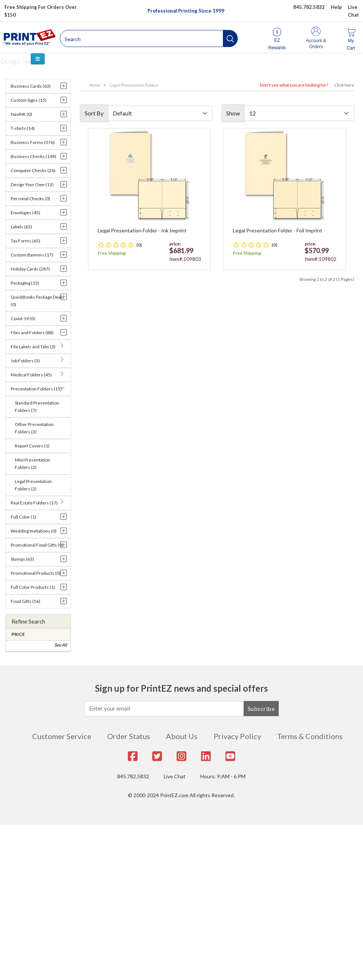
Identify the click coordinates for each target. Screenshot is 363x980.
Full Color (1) (23, 517)
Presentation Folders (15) (36, 389)
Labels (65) (21, 227)
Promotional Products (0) (36, 573)
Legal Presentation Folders (134, 85)
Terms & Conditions (310, 736)
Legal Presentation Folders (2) (33, 485)
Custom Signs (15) (29, 100)
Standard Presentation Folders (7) (37, 407)
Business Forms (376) (33, 142)
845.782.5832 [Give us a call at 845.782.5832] (309, 7)
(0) (139, 245)
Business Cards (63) (31, 86)
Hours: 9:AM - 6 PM (223, 776)
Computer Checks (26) (33, 170)
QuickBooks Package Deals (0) (37, 301)
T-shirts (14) (23, 128)
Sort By (94, 113)
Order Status (129, 736)
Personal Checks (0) (30, 199)
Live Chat (175, 776)
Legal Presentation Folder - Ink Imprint (142, 231)
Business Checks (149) (33, 156)
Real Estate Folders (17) (34, 503)
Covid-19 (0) (23, 318)
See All (61, 645)
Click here (344, 85)
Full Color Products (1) (33, 587)
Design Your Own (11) (32, 184)
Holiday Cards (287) (30, 269)
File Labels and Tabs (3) (33, 347)
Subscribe (261, 709)
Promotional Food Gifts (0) (37, 545)
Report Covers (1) (32, 446)
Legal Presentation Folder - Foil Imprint (278, 231)
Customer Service (62, 736)
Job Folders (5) (25, 361)
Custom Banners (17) (32, 255)
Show (233, 113)
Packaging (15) (25, 283)
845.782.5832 (133, 776)
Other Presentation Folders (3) (34, 428)
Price (18, 634)
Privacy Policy (237, 736)
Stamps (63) (22, 559)
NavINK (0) (21, 114)
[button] (230, 38)
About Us (182, 736)
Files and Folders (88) (32, 333)
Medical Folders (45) (31, 375)
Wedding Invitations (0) (34, 531)
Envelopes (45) (26, 213)
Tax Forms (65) (26, 241)
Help (336, 7)
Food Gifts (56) (26, 601)
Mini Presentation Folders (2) (33, 464)
